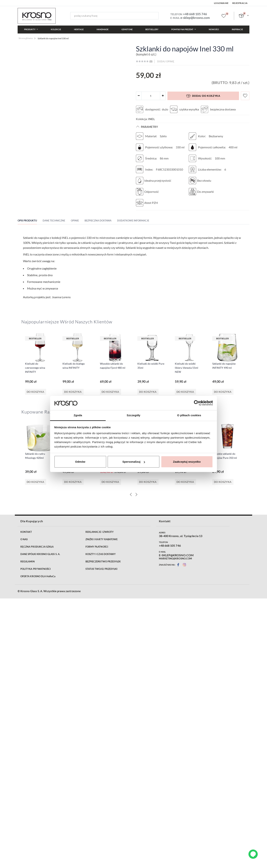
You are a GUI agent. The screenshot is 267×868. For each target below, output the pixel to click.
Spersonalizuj (134, 462)
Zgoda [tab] (78, 415)
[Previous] (131, 489)
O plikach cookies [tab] (189, 415)
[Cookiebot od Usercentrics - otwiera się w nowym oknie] (197, 403)
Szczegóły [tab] (133, 415)
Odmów (80, 462)
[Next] (136, 489)
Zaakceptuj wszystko (187, 462)
